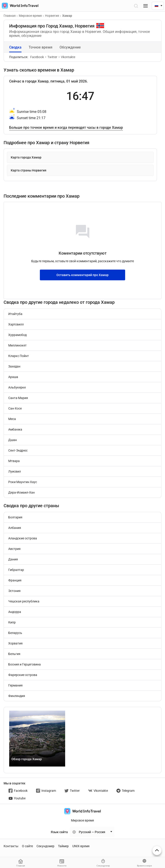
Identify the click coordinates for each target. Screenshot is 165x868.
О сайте (27, 846)
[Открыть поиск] (136, 6)
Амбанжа (15, 429)
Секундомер (45, 846)
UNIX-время (81, 846)
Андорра (15, 612)
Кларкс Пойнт (19, 356)
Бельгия (14, 654)
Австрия (14, 549)
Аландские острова (23, 538)
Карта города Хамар (26, 157)
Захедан (14, 366)
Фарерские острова (23, 675)
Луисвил (15, 471)
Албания (15, 528)
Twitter (51, 57)
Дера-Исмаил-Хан (21, 492)
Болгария (15, 517)
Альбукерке (17, 387)
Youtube (17, 798)
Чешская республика (24, 601)
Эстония (14, 591)
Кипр (12, 622)
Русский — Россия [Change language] (92, 832)
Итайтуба (15, 314)
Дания (13, 559)
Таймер (63, 846)
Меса (12, 419)
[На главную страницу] (19, 6)
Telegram (125, 791)
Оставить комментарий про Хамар (82, 275)
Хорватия (15, 643)
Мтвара (14, 461)
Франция (15, 580)
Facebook (37, 57)
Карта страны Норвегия (29, 170)
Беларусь (15, 633)
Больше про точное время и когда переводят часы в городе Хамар (66, 128)
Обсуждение (70, 47)
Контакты (11, 846)
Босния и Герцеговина (25, 664)
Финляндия (17, 696)
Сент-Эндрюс (18, 450)
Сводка (15, 47)
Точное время (41, 47)
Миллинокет (17, 345)
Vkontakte (67, 57)
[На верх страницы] (157, 851)
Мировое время (82, 820)
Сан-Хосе (15, 408)
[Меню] (146, 6)
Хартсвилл (16, 324)
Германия (15, 685)
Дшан (13, 440)
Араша (13, 377)
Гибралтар (16, 570)
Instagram (46, 791)
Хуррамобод (17, 335)
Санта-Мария (18, 398)
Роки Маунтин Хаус (23, 482)
